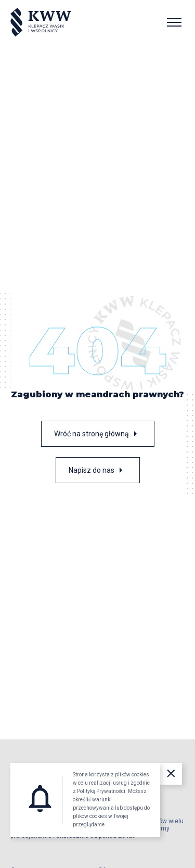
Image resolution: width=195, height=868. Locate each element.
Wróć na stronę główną (98, 434)
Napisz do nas (98, 470)
